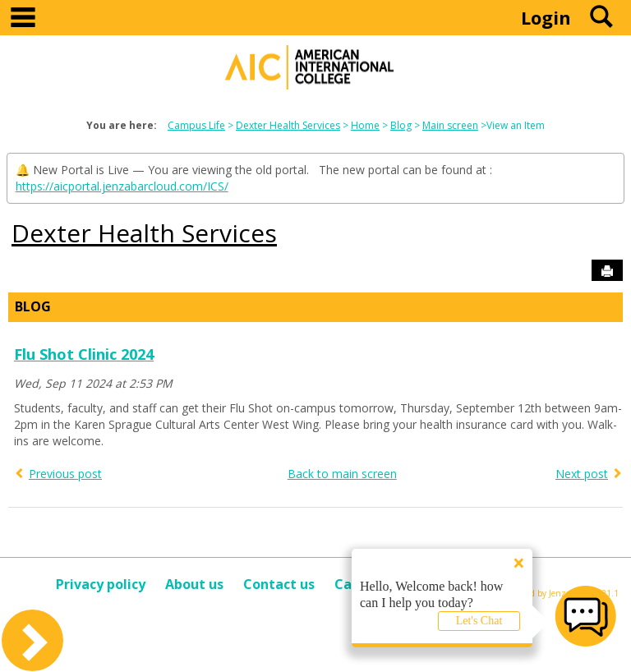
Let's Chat (479, 621)
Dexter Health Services (288, 125)
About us (194, 584)
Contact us (279, 584)
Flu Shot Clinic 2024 (84, 354)
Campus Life (196, 125)
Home (365, 125)
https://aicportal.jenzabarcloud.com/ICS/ (122, 186)
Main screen (450, 125)
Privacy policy (101, 584)
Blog (401, 125)
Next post (582, 474)
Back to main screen (342, 474)
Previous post (65, 474)
